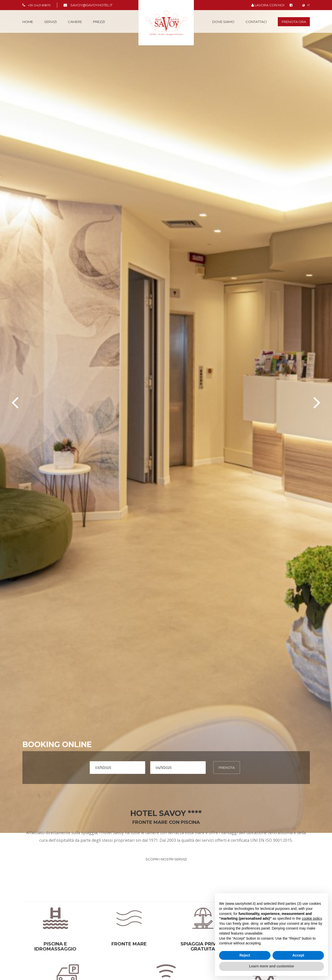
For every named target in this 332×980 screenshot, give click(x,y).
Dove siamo (223, 22)
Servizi (50, 22)
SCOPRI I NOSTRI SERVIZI (166, 859)
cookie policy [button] (312, 918)
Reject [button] (245, 955)
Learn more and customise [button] (271, 966)
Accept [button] (298, 955)
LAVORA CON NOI (268, 5)
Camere (75, 22)
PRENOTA (227, 768)
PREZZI (99, 22)
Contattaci (256, 22)
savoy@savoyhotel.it (91, 5)
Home (28, 22)
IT (306, 5)
